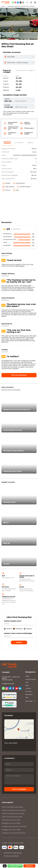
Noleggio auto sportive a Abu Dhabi (14, 827)
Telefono (9, 629)
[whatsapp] (13, 2)
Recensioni (29, 695)
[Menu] (35, 2)
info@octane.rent (8, 684)
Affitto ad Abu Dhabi (12, 807)
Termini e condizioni (11, 856)
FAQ (27, 682)
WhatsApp (19, 629)
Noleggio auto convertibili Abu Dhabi (21, 6)
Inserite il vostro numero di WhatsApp (18, 633)
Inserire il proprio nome (13, 621)
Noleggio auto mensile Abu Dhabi (14, 833)
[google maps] (23, 2)
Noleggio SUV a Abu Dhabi (11, 823)
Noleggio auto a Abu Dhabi (11, 830)
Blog (27, 685)
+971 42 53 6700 (7, 680)
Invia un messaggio (19, 789)
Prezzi (27, 676)
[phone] (21, 2)
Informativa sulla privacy (13, 853)
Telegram (29, 629)
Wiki (27, 698)
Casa (3, 6)
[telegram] (18, 2)
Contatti (28, 689)
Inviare (19, 642)
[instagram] (15, 2)
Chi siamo (29, 692)
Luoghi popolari (31, 679)
